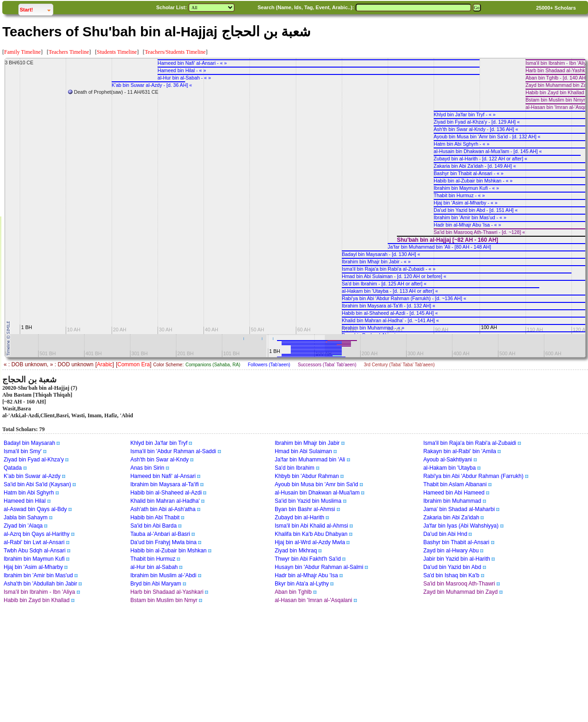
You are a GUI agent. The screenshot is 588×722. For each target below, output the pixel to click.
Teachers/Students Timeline (175, 52)
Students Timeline (117, 52)
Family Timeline (23, 52)
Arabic (105, 364)
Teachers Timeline (69, 52)
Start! (36, 9)
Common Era (133, 364)
